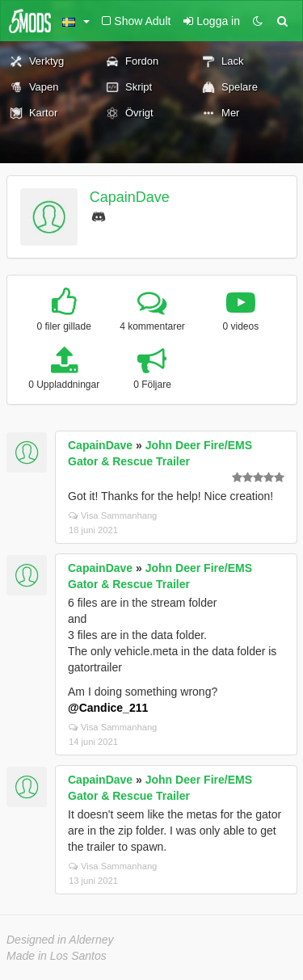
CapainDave (130, 197)
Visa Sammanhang (113, 515)
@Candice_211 (108, 708)
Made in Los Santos (57, 956)
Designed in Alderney (60, 940)
